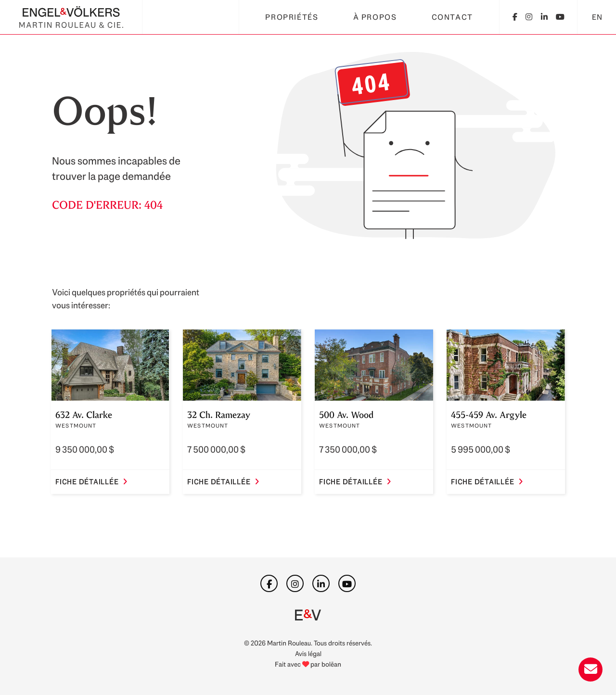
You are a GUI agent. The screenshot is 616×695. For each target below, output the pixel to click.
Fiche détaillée (91, 482)
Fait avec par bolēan (308, 664)
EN (597, 17)
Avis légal (308, 653)
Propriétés (292, 17)
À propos (375, 17)
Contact (452, 17)
